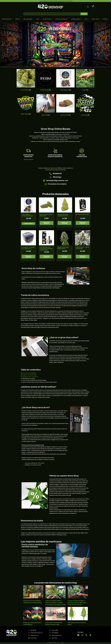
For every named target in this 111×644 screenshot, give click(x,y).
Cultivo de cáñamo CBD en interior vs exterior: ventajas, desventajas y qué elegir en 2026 (55, 603)
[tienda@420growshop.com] (44, 181)
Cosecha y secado (96, 19)
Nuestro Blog (33, 638)
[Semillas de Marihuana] (50, 635)
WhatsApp (57, 177)
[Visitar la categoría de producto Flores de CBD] (26, 80)
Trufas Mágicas (55, 633)
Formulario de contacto (57, 184)
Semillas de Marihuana (57, 635)
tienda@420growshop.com (57, 180)
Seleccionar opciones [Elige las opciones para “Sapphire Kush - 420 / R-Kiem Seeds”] (83, 257)
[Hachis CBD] (50, 638)
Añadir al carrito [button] (28, 224)
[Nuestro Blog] (29, 638)
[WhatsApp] (51, 177)
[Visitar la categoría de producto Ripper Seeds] (26, 105)
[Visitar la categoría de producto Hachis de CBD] (65, 105)
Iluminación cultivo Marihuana (62, 19)
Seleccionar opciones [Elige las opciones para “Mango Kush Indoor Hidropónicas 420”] (65, 223)
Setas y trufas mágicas (28, 19)
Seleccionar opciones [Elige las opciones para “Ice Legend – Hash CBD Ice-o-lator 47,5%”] (28, 257)
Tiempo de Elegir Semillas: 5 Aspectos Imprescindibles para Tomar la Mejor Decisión (77, 603)
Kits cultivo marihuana (48, 19)
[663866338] (51, 174)
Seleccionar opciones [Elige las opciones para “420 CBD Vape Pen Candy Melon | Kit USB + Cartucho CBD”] (47, 257)
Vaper (38, 19)
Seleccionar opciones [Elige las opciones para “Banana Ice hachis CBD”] (83, 223)
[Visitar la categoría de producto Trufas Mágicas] (65, 80)
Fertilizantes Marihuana (77, 19)
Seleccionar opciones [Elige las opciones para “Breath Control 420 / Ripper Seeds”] (65, 257)
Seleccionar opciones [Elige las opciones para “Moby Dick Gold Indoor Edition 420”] (47, 223)
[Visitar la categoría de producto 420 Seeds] (85, 105)
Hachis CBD (54, 638)
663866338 (57, 174)
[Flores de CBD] (50, 630)
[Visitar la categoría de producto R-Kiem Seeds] (46, 80)
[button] (3, 44)
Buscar (84, 14)
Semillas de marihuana (7, 19)
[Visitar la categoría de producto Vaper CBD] (46, 105)
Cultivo (87, 19)
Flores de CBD (55, 630)
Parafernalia (106, 19)
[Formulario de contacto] (46, 184)
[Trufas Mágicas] (50, 633)
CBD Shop (18, 19)
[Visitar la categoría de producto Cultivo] (85, 80)
